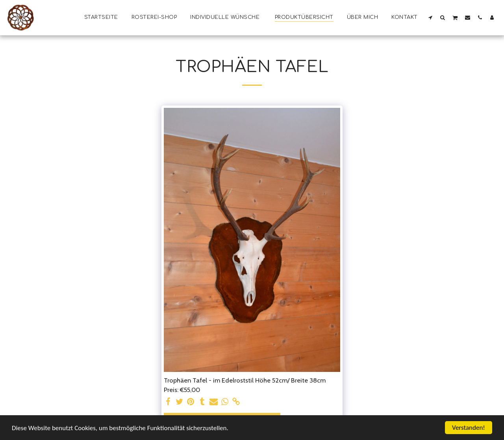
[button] (431, 17)
